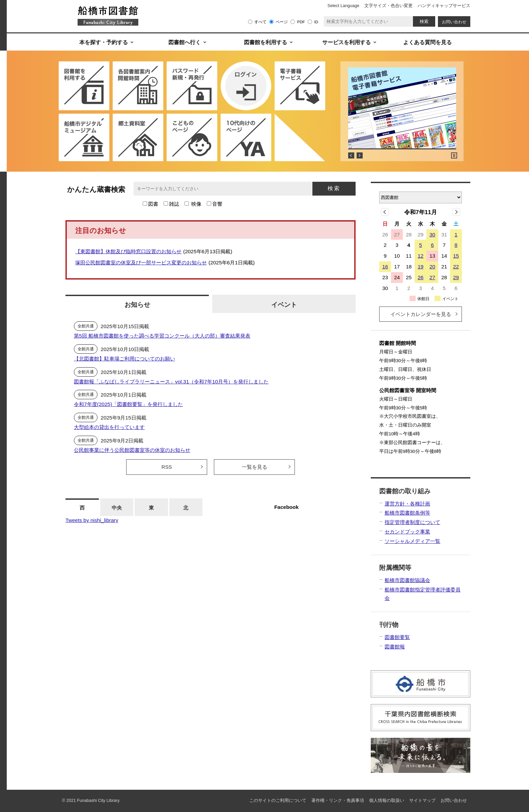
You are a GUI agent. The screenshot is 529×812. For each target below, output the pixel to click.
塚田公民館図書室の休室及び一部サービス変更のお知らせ (141, 263)
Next (360, 155)
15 (456, 256)
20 (432, 267)
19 (421, 267)
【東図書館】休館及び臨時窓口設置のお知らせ (128, 251)
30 (432, 235)
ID (316, 22)
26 (421, 277)
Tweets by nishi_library (92, 520)
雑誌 (174, 204)
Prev (351, 155)
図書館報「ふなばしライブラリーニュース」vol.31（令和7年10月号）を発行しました (171, 382)
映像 (196, 204)
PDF (301, 22)
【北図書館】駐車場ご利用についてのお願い (124, 359)
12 (421, 256)
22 (456, 267)
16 (385, 267)
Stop (454, 155)
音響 (217, 204)
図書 (153, 204)
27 (432, 277)
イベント (284, 304)
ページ (282, 22)
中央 (117, 508)
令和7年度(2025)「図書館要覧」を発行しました (128, 404)
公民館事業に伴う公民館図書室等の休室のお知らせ (132, 450)
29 (456, 277)
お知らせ (137, 304)
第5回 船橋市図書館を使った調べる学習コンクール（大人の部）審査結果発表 (162, 336)
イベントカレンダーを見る (421, 314)
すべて (260, 22)
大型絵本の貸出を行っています (109, 427)
